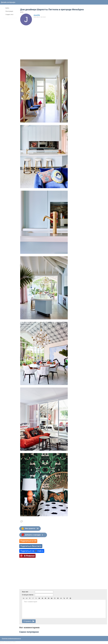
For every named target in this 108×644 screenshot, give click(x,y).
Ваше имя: (25, 592)
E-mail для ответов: (28, 595)
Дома (22, 12)
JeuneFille (37, 15)
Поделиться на (32, 551)
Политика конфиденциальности (11, 639)
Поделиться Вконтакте (31, 546)
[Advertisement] (36, 39)
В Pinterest (29, 556)
